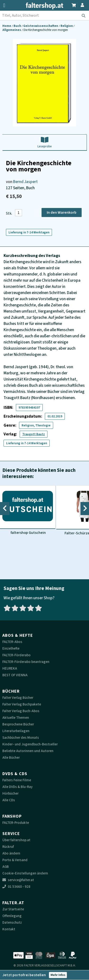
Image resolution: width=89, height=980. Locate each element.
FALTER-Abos (12, 642)
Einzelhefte (11, 649)
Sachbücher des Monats (21, 738)
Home (7, 26)
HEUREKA (10, 669)
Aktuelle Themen (16, 718)
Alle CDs (9, 800)
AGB (6, 867)
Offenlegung (12, 916)
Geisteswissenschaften (41, 26)
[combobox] (44, 15)
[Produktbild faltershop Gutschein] (28, 510)
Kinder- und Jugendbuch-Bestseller (30, 744)
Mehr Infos (58, 975)
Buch (18, 26)
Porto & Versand (15, 860)
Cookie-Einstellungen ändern (25, 873)
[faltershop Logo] (45, 6)
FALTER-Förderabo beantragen (26, 662)
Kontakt (9, 929)
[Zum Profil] (82, 4)
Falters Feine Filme (17, 780)
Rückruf (8, 847)
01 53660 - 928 (16, 887)
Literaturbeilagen (16, 731)
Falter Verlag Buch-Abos (21, 711)
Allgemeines (12, 30)
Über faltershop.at (16, 840)
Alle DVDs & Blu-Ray (17, 787)
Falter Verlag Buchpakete (22, 704)
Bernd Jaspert (25, 182)
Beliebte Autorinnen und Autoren (28, 751)
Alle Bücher (11, 758)
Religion (67, 26)
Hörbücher (10, 794)
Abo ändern (11, 853)
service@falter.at (18, 880)
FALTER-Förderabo (16, 655)
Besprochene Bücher (18, 724)
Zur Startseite (13, 909)
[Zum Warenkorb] (74, 5)
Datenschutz (12, 923)
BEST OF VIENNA (15, 675)
